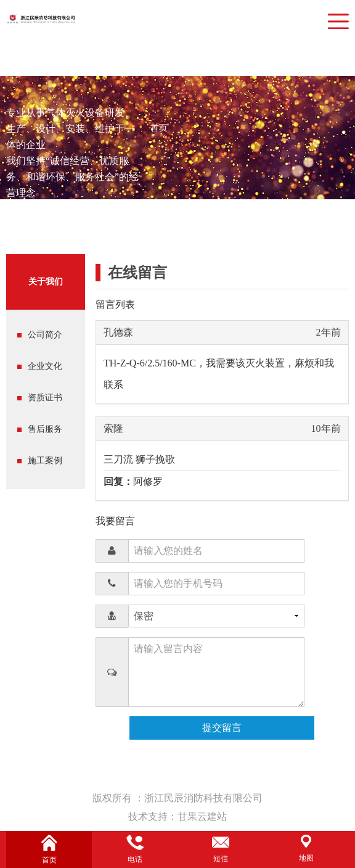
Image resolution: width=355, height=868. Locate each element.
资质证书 (45, 398)
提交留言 (222, 728)
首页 (159, 128)
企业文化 (45, 366)
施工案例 (45, 461)
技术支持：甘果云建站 (177, 816)
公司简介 (45, 335)
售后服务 (45, 429)
